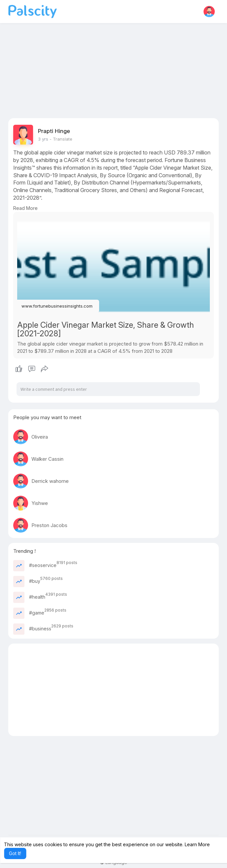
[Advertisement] (114, 72)
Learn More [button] (197, 844)
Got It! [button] (15, 853)
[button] (209, 12)
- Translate (61, 139)
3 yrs (43, 139)
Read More (25, 208)
